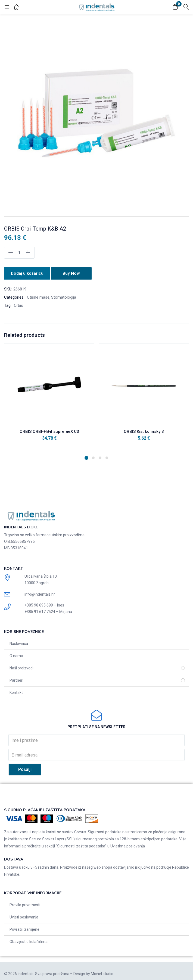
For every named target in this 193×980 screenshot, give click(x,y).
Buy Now (73, 273)
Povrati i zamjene (24, 928)
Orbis (18, 304)
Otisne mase (38, 296)
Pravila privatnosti (25, 904)
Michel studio (102, 972)
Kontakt (16, 691)
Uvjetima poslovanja (128, 845)
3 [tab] (100, 457)
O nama (16, 655)
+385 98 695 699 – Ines (44, 604)
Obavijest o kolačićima (29, 940)
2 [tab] (93, 457)
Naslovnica (19, 642)
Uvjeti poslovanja (24, 916)
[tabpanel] (49, 396)
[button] (175, 7)
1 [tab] (86, 457)
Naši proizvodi (21, 667)
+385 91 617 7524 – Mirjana (48, 611)
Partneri (16, 679)
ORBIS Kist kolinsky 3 (144, 430)
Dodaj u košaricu (27, 273)
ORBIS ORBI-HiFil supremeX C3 (49, 430)
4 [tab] (107, 457)
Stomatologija (64, 296)
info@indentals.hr (40, 593)
